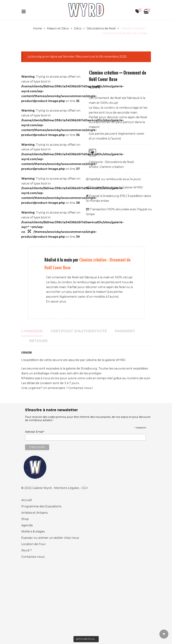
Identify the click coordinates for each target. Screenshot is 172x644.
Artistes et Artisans (34, 513)
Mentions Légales (67, 488)
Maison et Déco (58, 28)
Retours (38, 341)
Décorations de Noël (101, 28)
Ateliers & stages (33, 531)
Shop (25, 519)
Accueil (27, 500)
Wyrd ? (26, 550)
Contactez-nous (33, 557)
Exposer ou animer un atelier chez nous (50, 538)
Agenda (27, 525)
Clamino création (112, 167)
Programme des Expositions (41, 506)
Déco (78, 28)
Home (38, 28)
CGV (85, 488)
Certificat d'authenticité (79, 331)
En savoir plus (56, 302)
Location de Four (33, 544)
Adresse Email (35, 432)
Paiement (125, 331)
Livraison (32, 331)
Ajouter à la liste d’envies (91, 152)
